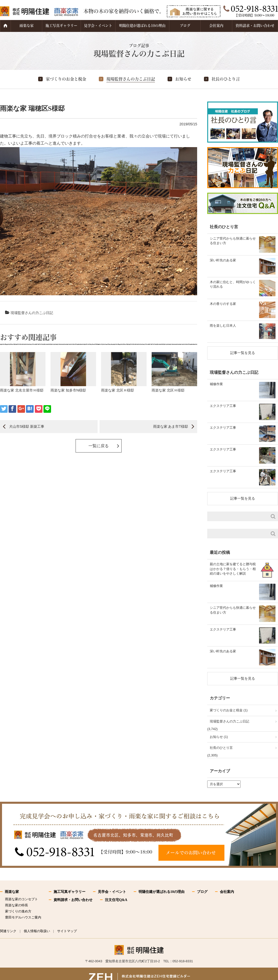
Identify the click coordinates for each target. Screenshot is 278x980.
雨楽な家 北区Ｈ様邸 (118, 390)
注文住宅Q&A (116, 900)
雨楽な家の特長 (17, 905)
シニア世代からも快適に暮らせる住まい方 (233, 241)
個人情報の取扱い (37, 931)
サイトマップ (67, 931)
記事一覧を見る (243, 353)
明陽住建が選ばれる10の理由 (142, 26)
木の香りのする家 (223, 304)
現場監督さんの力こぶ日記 (131, 79)
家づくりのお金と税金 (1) (229, 710)
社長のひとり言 (226, 79)
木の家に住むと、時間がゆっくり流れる (233, 284)
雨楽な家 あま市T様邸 (171, 426)
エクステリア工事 (223, 406)
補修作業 (216, 384)
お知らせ (183, 79)
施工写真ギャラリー (61, 26)
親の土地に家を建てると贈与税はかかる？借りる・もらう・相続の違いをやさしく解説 (233, 569)
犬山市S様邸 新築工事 (27, 426)
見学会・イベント (98, 26)
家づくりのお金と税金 (66, 79)
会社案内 (216, 26)
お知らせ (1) (219, 737)
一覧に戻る (99, 446)
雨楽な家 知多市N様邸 (68, 390)
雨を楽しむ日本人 (223, 326)
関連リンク (8, 931)
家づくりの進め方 (18, 911)
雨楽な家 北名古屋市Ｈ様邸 (22, 390)
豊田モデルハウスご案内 (23, 917)
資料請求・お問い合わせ (255, 26)
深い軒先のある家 (223, 260)
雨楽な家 (27, 26)
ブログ (185, 26)
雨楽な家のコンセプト (21, 899)
